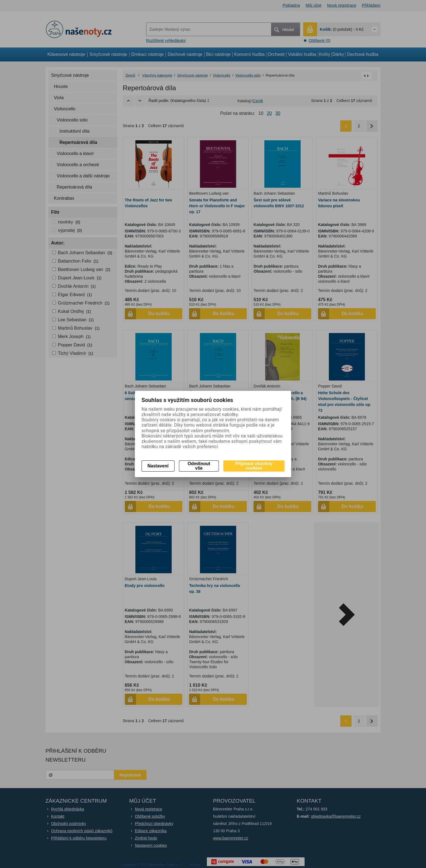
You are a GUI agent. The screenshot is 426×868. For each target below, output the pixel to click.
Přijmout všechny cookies (254, 466)
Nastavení (158, 466)
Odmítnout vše (199, 466)
